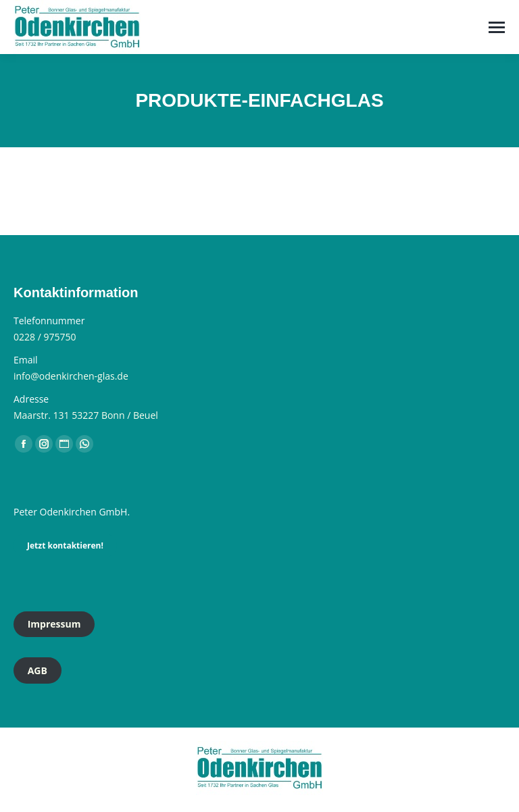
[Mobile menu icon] (497, 27)
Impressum (54, 624)
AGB (38, 670)
